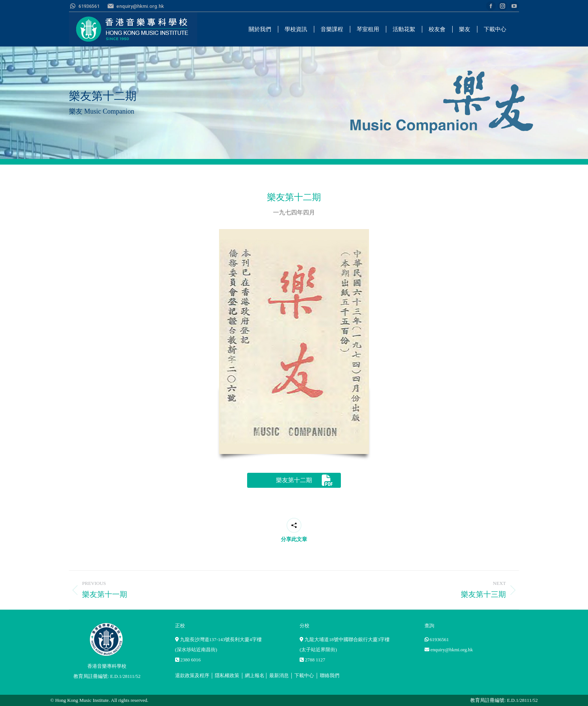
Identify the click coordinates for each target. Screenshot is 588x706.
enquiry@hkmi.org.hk (452, 650)
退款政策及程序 (192, 676)
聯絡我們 (330, 676)
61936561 (439, 640)
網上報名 (255, 676)
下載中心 (304, 676)
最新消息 (279, 676)
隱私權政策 (227, 676)
